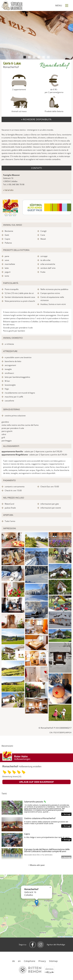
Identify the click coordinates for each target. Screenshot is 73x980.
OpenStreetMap (68, 937)
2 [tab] (29, 57)
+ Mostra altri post (36, 865)
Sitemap (53, 961)
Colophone (30, 961)
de (14, 961)
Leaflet (61, 937)
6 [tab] (48, 57)
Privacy (42, 961)
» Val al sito (8, 190)
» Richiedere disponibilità (37, 119)
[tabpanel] (36, 35)
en (19, 961)
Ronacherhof (10, 766)
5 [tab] (44, 57)
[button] (37, 903)
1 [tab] (25, 57)
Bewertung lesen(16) (12, 776)
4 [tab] (39, 57)
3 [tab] (34, 57)
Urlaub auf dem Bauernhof (36, 782)
